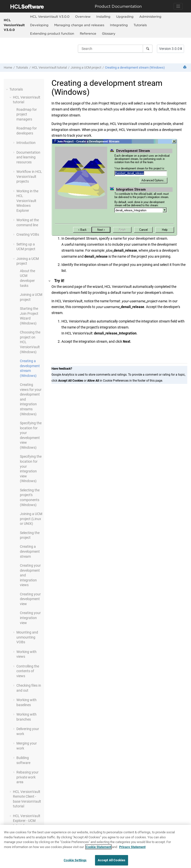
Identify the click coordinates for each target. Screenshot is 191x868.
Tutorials (140, 25)
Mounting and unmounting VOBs (27, 637)
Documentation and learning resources (28, 157)
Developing (39, 25)
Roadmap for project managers (27, 114)
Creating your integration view (30, 618)
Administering (150, 16)
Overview (83, 16)
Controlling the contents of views (28, 671)
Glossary (109, 33)
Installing (103, 16)
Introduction (26, 143)
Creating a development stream (30, 551)
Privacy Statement (132, 848)
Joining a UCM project (86, 67)
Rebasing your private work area (27, 777)
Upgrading (125, 16)
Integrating (119, 25)
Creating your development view (30, 599)
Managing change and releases (79, 25)
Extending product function (52, 33)
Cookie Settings (75, 861)
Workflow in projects (29, 176)
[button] (7, 89)
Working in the (27, 201)
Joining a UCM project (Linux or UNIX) (31, 519)
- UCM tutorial (27, 821)
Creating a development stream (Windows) (135, 67)
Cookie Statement (98, 848)
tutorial (49, 67)
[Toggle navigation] (178, 6)
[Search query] (115, 49)
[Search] (148, 49)
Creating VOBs (28, 234)
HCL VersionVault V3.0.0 (14, 25)
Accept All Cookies (112, 861)
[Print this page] (185, 67)
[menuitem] (50, 17)
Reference (88, 33)
